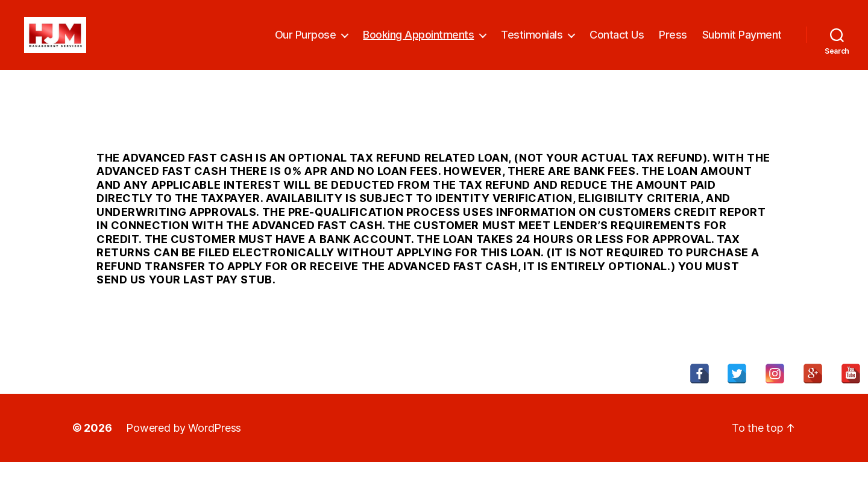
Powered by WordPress (184, 446)
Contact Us (617, 44)
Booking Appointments (418, 44)
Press (673, 44)
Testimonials (532, 44)
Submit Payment (742, 44)
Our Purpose (306, 44)
